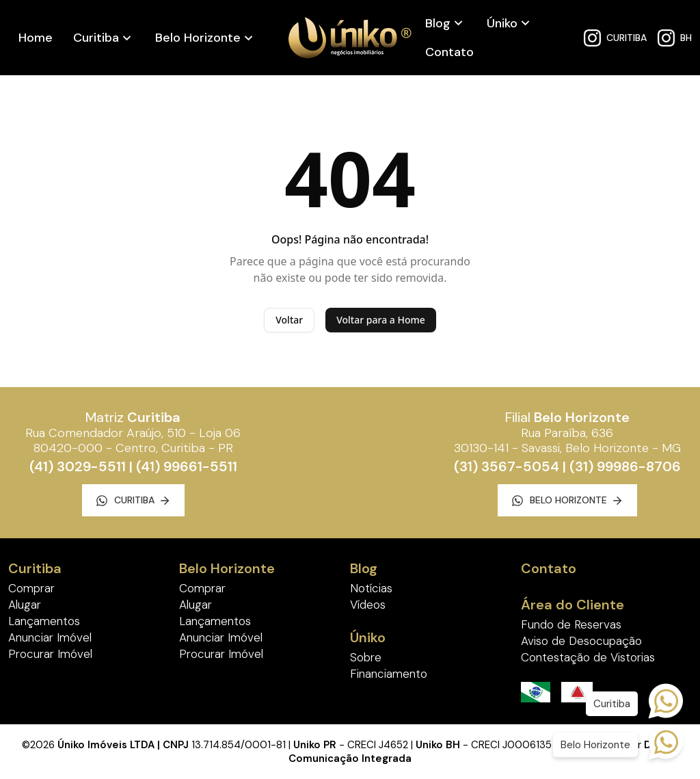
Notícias (371, 588)
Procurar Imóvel (50, 654)
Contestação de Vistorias (588, 657)
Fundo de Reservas (571, 624)
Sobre (366, 657)
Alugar (25, 605)
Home (36, 38)
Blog (438, 23)
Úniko (502, 23)
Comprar (31, 588)
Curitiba (96, 38)
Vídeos (368, 605)
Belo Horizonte (198, 38)
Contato (449, 52)
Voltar (289, 320)
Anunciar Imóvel (50, 637)
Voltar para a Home (381, 320)
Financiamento (389, 674)
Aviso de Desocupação (581, 641)
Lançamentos (44, 621)
